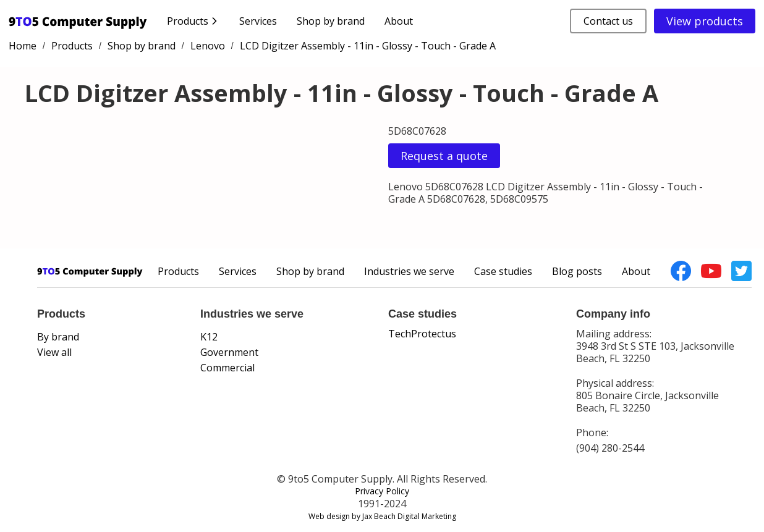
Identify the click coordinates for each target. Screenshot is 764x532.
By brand (58, 337)
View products (705, 21)
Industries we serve (409, 271)
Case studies (503, 271)
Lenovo (208, 46)
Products (72, 46)
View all (54, 352)
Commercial (227, 368)
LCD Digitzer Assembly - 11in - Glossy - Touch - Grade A (368, 46)
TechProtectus (422, 334)
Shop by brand (331, 21)
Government (229, 352)
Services (258, 21)
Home (23, 46)
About (399, 21)
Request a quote (444, 156)
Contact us (608, 21)
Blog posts (577, 271)
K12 (209, 337)
